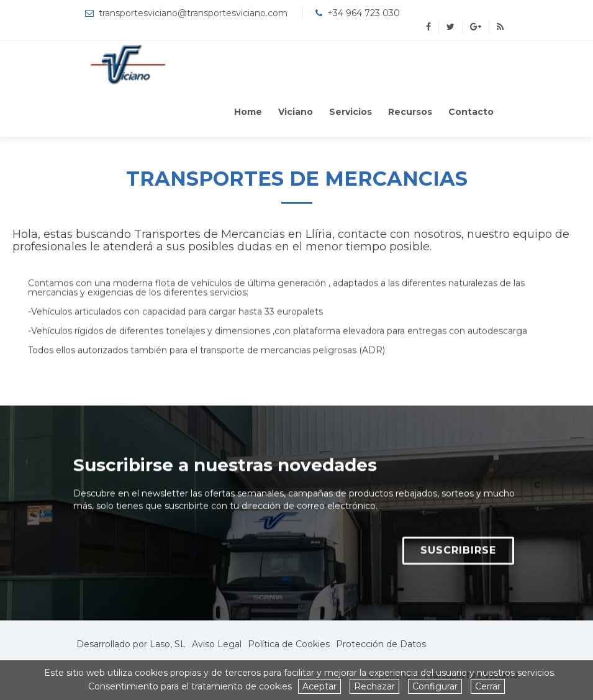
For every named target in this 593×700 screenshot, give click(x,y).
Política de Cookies (289, 644)
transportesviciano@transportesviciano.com (193, 13)
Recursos (410, 112)
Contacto (471, 112)
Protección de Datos (381, 644)
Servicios (351, 112)
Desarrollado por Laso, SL (131, 644)
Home (248, 112)
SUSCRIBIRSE (458, 557)
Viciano (296, 112)
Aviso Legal (217, 644)
